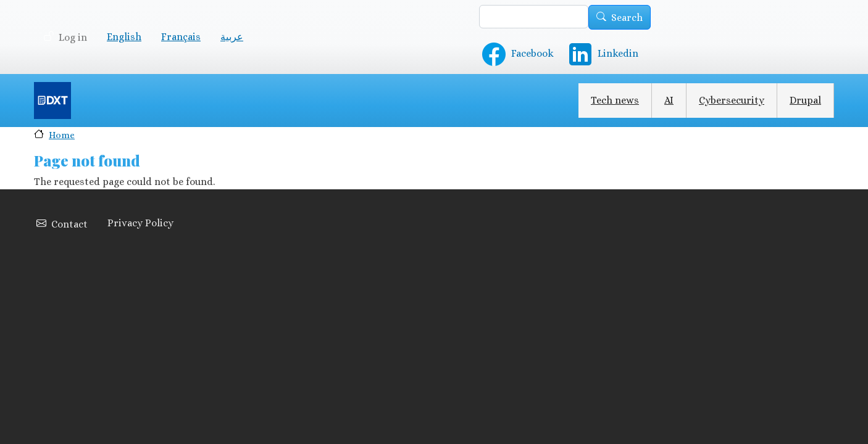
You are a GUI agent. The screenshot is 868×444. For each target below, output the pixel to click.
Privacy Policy (140, 223)
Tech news (615, 100)
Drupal (805, 100)
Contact (69, 224)
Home (62, 135)
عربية (232, 37)
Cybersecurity (732, 100)
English (124, 37)
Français (181, 37)
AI (669, 100)
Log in (73, 37)
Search (627, 18)
